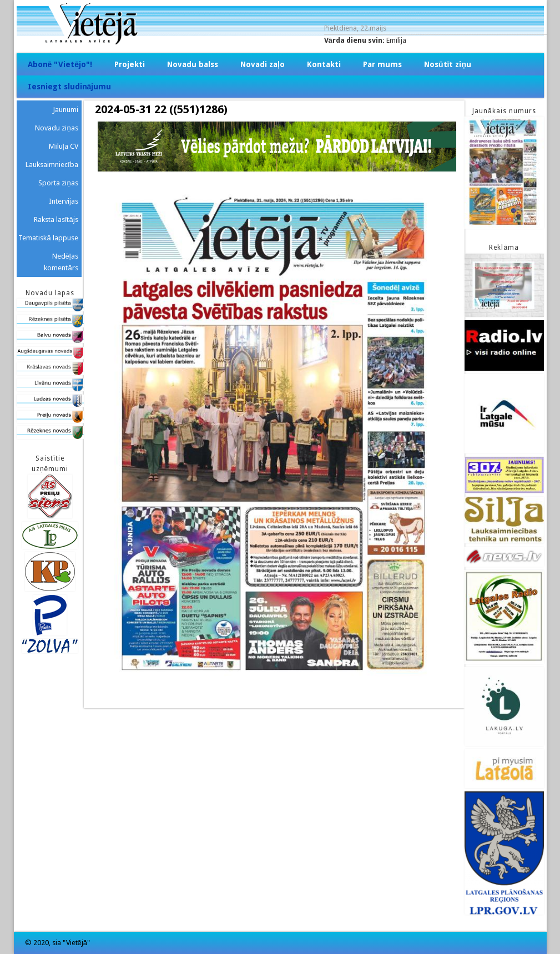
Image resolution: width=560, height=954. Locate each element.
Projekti (130, 64)
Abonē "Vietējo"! (60, 64)
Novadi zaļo (263, 64)
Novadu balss (193, 64)
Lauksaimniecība (52, 165)
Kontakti (324, 64)
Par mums (382, 64)
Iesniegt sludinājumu (70, 87)
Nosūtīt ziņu (448, 64)
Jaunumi (65, 110)
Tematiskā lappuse (48, 238)
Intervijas (64, 201)
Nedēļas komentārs (61, 262)
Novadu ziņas (56, 128)
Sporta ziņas (58, 183)
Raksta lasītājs (56, 219)
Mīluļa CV (64, 146)
